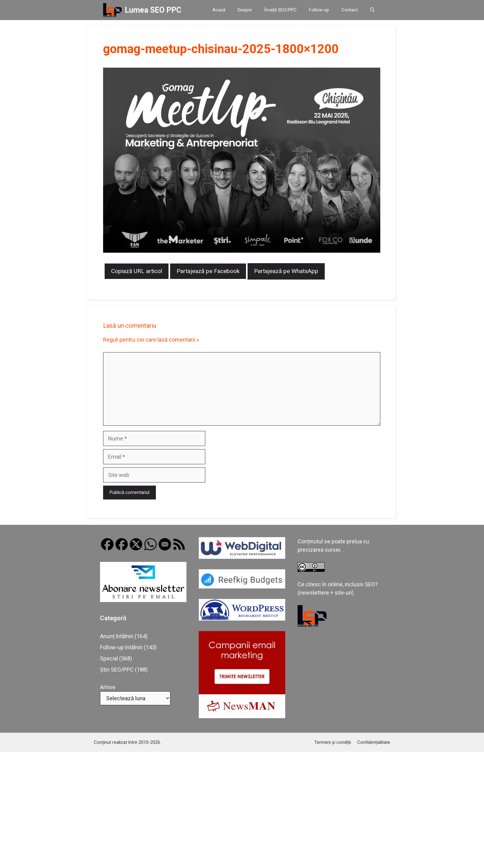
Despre (245, 10)
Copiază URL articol (137, 271)
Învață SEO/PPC (280, 10)
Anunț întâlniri (117, 636)
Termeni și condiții (333, 742)
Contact (350, 10)
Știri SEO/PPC (117, 670)
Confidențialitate (374, 742)
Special (109, 658)
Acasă (219, 10)
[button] (372, 10)
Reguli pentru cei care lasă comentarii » (151, 340)
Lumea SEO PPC (153, 10)
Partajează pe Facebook (208, 271)
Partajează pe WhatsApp (286, 271)
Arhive (108, 687)
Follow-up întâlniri (121, 647)
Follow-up (319, 10)
